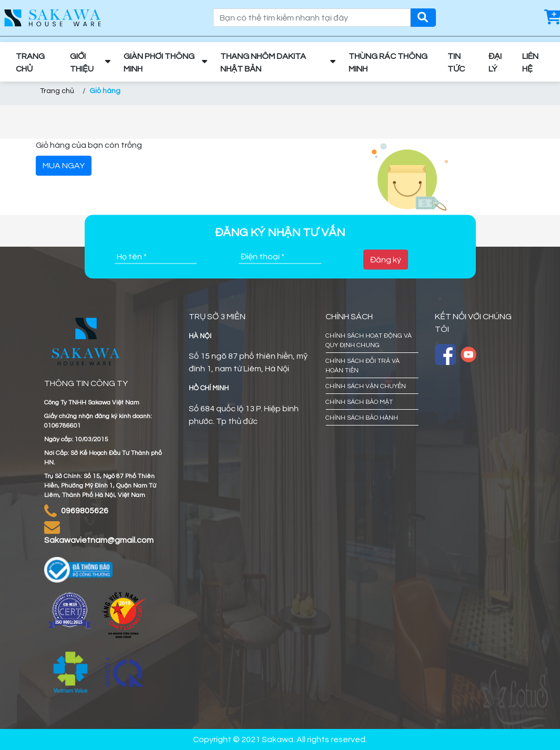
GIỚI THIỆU (82, 63)
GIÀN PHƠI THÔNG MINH (159, 63)
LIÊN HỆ (530, 63)
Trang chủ (57, 91)
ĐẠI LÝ (495, 63)
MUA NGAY (64, 166)
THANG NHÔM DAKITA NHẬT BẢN (263, 63)
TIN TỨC (456, 63)
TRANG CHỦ (30, 63)
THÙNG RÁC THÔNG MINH (388, 63)
